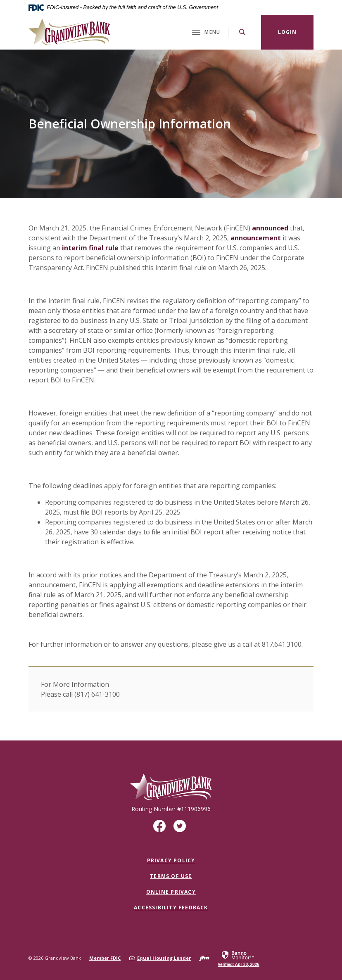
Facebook (161, 829)
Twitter (181, 829)
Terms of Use (171, 876)
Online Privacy (171, 892)
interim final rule (90, 248)
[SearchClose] (242, 32)
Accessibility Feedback (171, 908)
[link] (239, 958)
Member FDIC (105, 958)
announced (270, 228)
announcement (256, 238)
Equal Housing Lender (164, 958)
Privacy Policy (171, 860)
